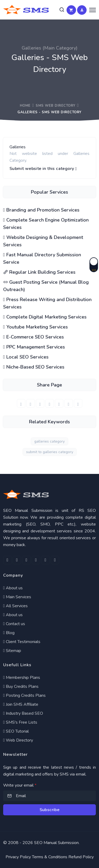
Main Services (17, 597)
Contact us (14, 624)
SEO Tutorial (16, 731)
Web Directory (18, 740)
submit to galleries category (50, 452)
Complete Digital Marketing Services (45, 317)
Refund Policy (81, 857)
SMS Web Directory (56, 106)
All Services (15, 606)
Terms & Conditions (50, 857)
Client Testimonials (22, 642)
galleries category (49, 441)
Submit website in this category (43, 169)
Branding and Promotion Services (41, 210)
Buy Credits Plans (21, 686)
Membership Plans (22, 678)
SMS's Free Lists (20, 722)
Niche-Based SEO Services (34, 367)
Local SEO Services (26, 357)
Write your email (20, 785)
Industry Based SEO (23, 713)
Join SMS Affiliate (21, 704)
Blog (9, 633)
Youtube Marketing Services (36, 327)
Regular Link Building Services (39, 272)
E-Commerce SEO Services (34, 337)
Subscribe (50, 810)
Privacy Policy (18, 857)
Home (25, 106)
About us (13, 588)
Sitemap (12, 651)
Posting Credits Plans (24, 695)
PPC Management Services (34, 347)
